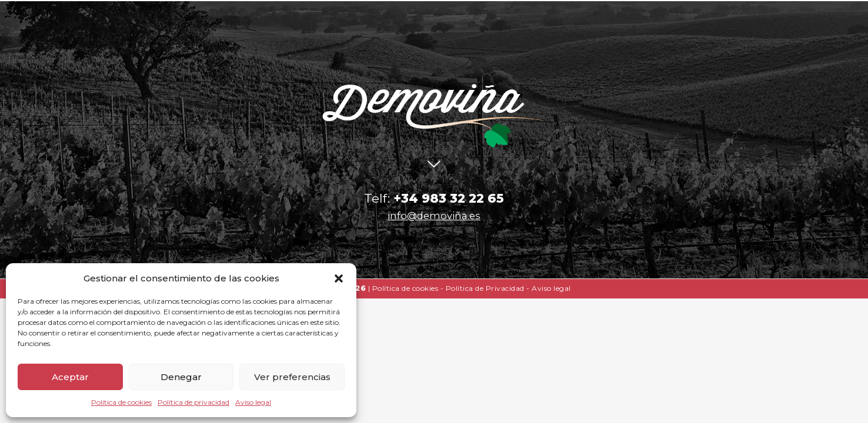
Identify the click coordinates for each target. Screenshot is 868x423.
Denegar (181, 377)
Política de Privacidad (485, 288)
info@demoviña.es (434, 216)
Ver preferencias (292, 377)
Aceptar (70, 377)
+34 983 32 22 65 (449, 198)
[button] (339, 278)
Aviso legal (253, 402)
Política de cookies (121, 402)
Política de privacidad (193, 402)
